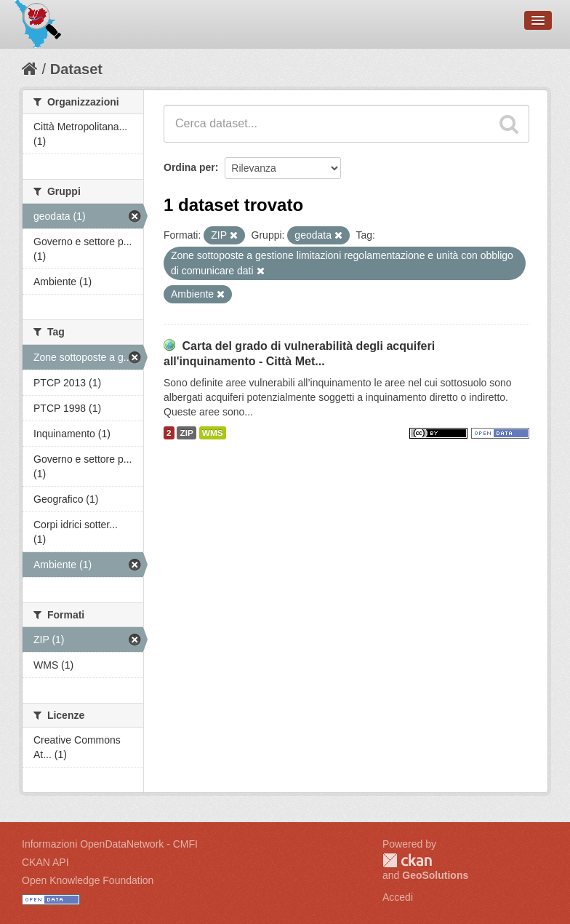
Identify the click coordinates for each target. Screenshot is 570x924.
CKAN (407, 860)
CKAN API (45, 862)
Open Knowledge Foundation (88, 880)
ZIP (186, 433)
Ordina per (189, 167)
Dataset (76, 69)
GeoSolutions (435, 875)
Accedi (398, 897)
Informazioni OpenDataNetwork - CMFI (110, 844)
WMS (213, 433)
